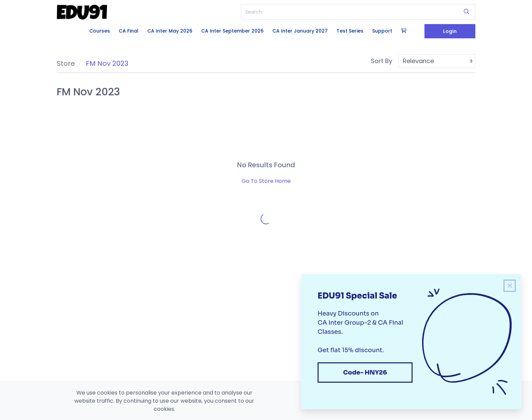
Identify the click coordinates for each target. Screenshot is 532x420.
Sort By (382, 61)
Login (450, 31)
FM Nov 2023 (107, 63)
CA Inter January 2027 (300, 31)
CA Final (129, 31)
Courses (100, 31)
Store (66, 63)
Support (382, 31)
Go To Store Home (266, 181)
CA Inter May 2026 (170, 31)
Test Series (350, 31)
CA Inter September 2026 (232, 31)
